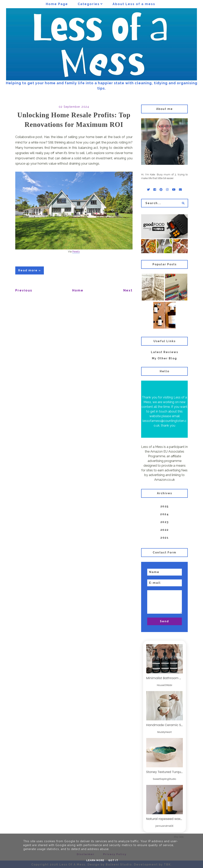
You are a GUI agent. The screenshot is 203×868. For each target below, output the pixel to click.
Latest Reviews (165, 352)
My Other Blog (164, 358)
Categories (89, 4)
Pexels (76, 252)
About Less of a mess (134, 4)
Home (78, 290)
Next (128, 290)
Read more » (30, 270)
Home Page (57, 4)
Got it (113, 860)
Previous (24, 290)
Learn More (95, 860)
